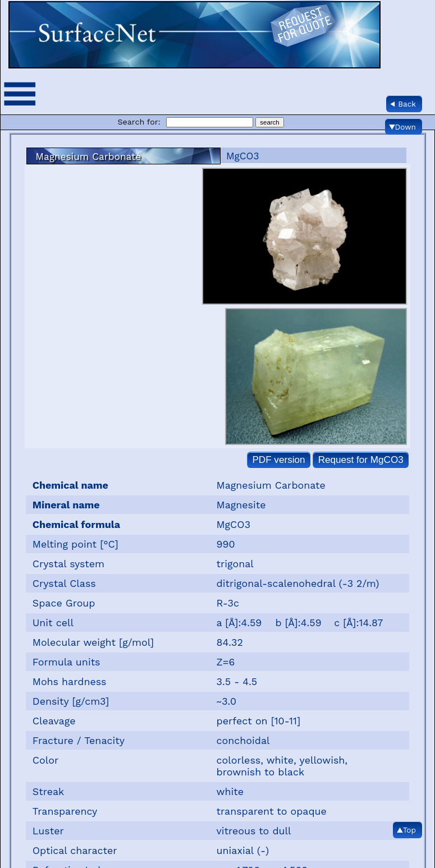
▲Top (406, 830)
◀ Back (403, 104)
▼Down (402, 127)
